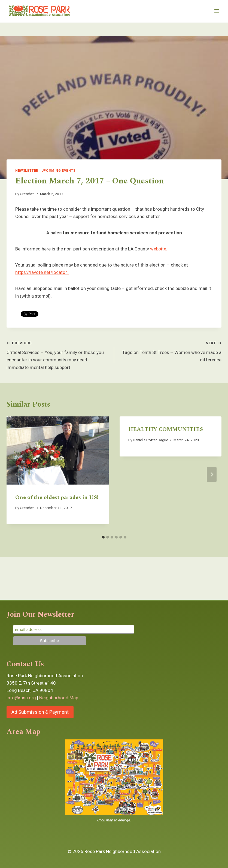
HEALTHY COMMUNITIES (166, 429)
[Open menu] (216, 11)
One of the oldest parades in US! (57, 497)
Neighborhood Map (59, 698)
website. (159, 249)
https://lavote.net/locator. (42, 272)
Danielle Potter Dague (151, 440)
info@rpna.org (21, 698)
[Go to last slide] (16, 474)
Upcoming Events (58, 171)
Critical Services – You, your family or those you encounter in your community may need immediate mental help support (58, 354)
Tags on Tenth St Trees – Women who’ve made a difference (170, 351)
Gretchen (27, 194)
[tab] (103, 537)
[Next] (212, 474)
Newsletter (27, 171)
